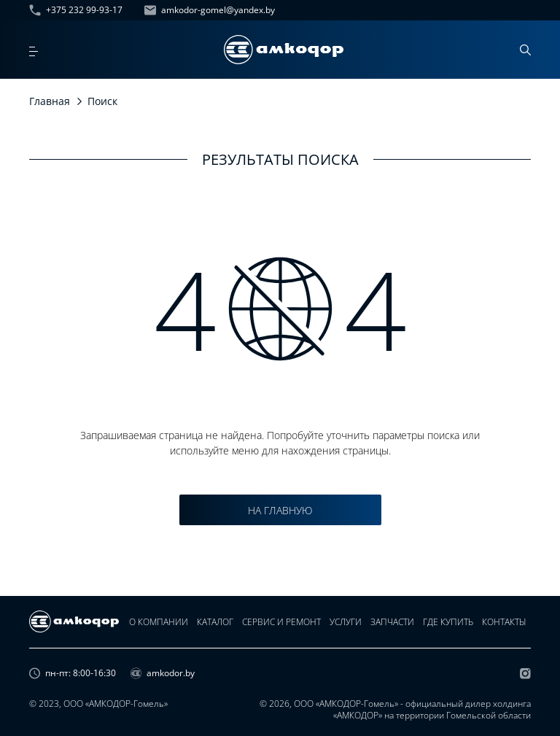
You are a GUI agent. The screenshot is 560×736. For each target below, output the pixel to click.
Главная (50, 101)
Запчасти (392, 622)
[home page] (284, 50)
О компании (159, 622)
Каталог (215, 622)
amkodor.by (163, 673)
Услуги (346, 622)
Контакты (504, 622)
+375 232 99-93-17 (76, 10)
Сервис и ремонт (281, 622)
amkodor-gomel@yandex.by (210, 10)
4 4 (280, 309)
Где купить (448, 622)
